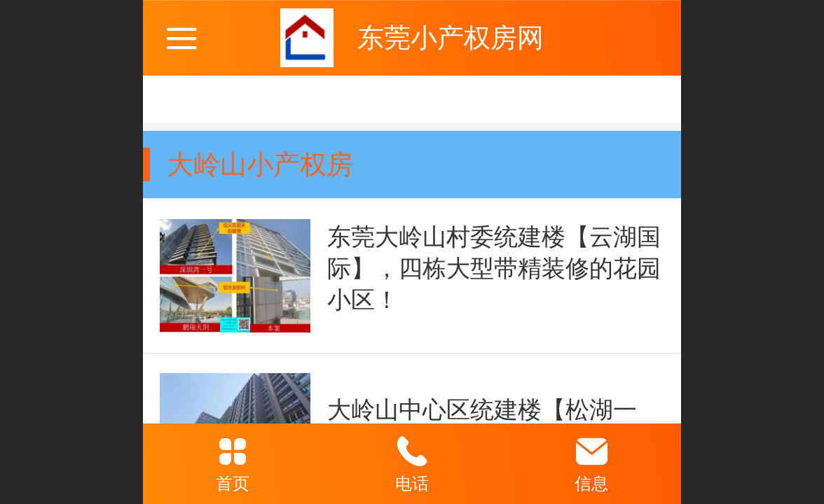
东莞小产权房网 (451, 37)
